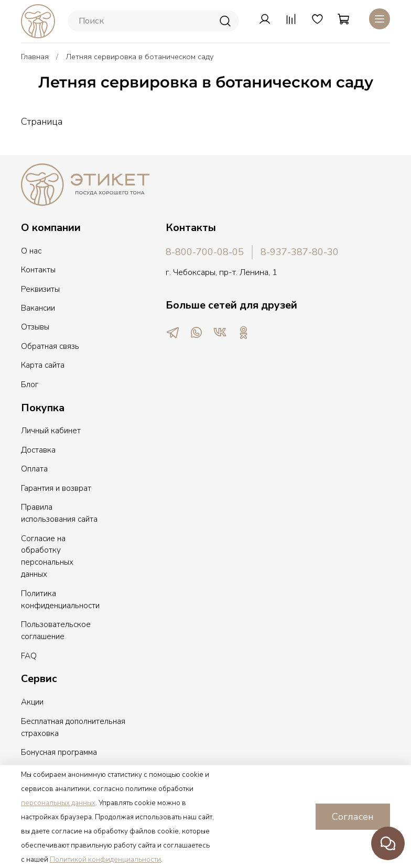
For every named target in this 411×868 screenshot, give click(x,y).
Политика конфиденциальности (60, 600)
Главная (35, 57)
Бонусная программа (59, 752)
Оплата (34, 469)
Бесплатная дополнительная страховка (73, 727)
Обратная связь (50, 346)
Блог (30, 384)
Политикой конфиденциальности (105, 860)
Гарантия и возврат (56, 488)
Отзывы (35, 327)
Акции (32, 702)
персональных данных (58, 803)
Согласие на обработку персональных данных (47, 557)
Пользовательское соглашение (56, 630)
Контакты (38, 270)
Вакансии (38, 308)
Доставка (38, 450)
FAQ (29, 656)
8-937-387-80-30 (300, 252)
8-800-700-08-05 (205, 252)
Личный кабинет (51, 431)
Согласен (353, 817)
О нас (31, 251)
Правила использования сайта (59, 513)
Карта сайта (43, 365)
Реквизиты (40, 289)
